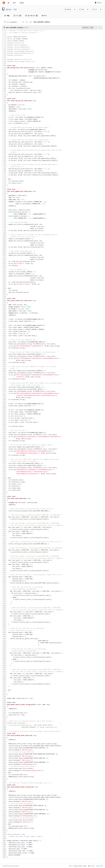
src (27, 22)
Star (82, 9)
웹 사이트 (100, 866)
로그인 (98, 3)
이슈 (17, 16)
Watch (68, 9)
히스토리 (85, 28)
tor (15, 9)
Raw (92, 28)
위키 (44, 16)
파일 (7, 16)
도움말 (22, 3)
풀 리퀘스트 (31, 16)
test (31, 22)
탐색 (14, 3)
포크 (95, 9)
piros (9, 9)
